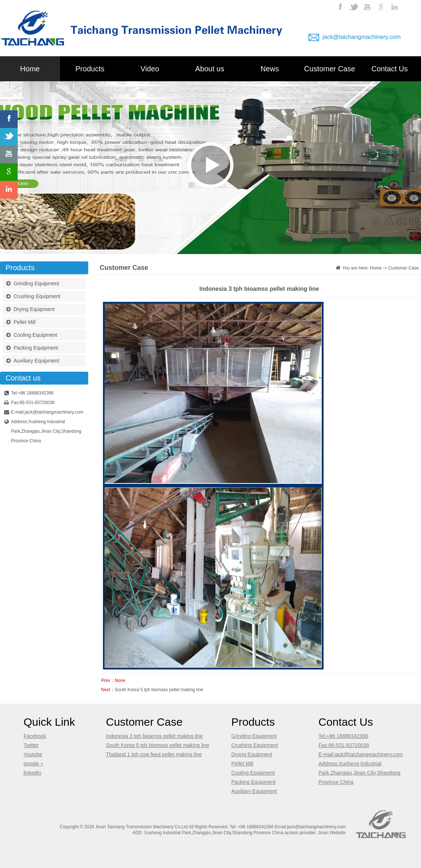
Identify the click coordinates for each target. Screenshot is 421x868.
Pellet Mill (21, 323)
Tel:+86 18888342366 (343, 736)
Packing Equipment (32, 349)
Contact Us (390, 69)
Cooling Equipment (32, 336)
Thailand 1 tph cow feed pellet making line (154, 754)
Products (90, 69)
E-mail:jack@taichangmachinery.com (361, 754)
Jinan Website (332, 833)
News (270, 69)
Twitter (31, 745)
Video (150, 69)
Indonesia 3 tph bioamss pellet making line (154, 736)
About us (210, 69)
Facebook (35, 736)
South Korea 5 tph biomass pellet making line (159, 690)
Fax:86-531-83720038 (344, 745)
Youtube (33, 754)
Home (30, 69)
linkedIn (32, 773)
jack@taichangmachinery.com (361, 37)
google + (33, 764)
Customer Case (330, 69)
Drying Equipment (30, 310)
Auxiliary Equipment (33, 361)
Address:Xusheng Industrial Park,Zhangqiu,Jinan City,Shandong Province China (359, 773)
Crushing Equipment (33, 297)
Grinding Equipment (33, 284)
